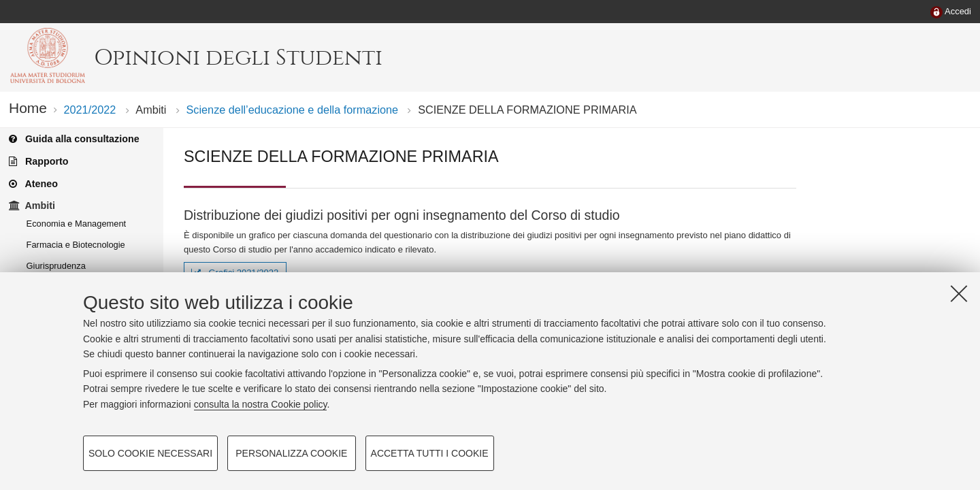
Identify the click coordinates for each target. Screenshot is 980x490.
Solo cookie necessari (150, 453)
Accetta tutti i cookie (430, 453)
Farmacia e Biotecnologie (76, 245)
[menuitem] (951, 12)
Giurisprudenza (56, 266)
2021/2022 (89, 110)
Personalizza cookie (291, 453)
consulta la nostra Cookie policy (261, 404)
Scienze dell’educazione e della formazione (293, 110)
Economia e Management (77, 224)
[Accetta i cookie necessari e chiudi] (959, 293)
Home (28, 108)
